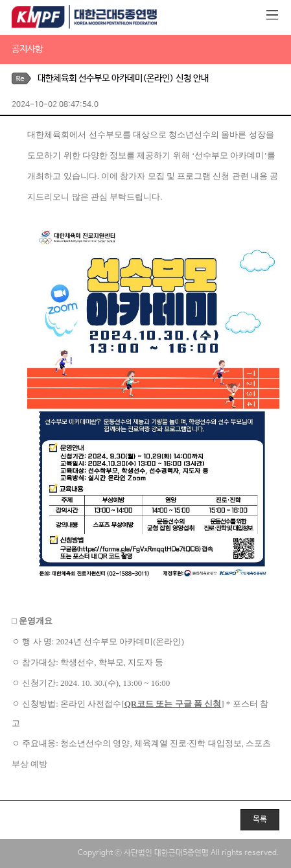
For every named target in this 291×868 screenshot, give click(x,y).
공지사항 (27, 49)
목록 (260, 819)
